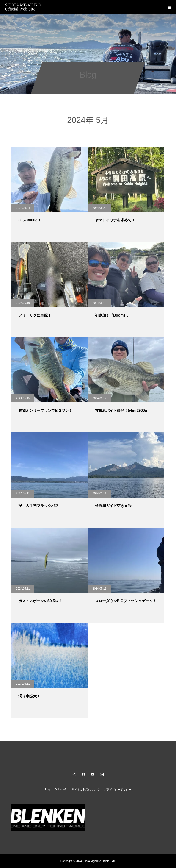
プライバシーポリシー (118, 790)
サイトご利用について (85, 790)
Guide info (61, 790)
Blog (47, 790)
